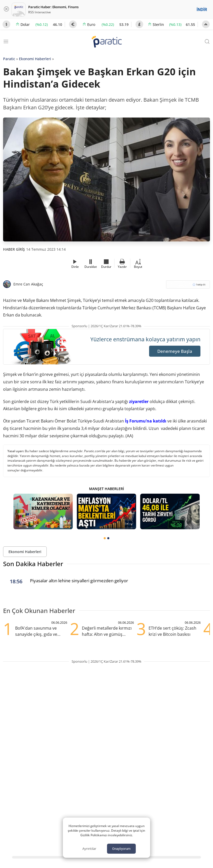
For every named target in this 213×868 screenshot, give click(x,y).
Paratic (9, 59)
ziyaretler (139, 401)
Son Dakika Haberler (33, 564)
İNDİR (202, 10)
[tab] (105, 538)
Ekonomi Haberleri (35, 59)
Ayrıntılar (89, 849)
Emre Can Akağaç (28, 284)
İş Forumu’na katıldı (146, 421)
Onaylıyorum (121, 849)
